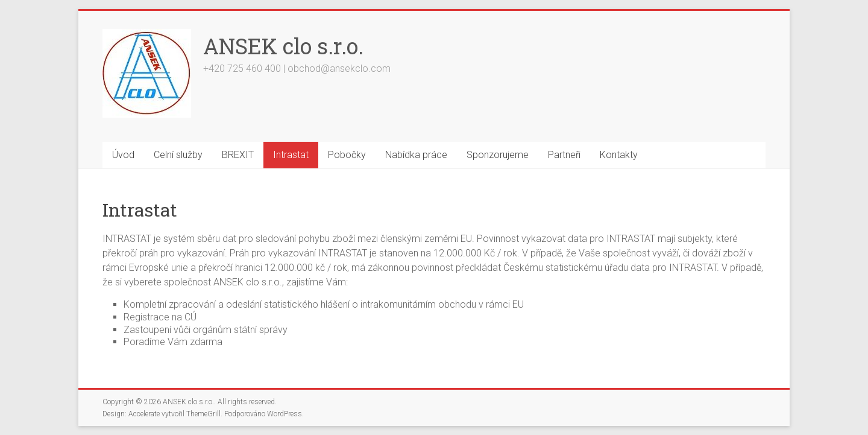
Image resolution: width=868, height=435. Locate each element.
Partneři (564, 155)
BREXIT (238, 155)
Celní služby (178, 155)
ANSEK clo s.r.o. (283, 46)
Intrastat (291, 155)
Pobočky (347, 155)
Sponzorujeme (498, 155)
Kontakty (619, 155)
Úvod (123, 155)
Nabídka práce (416, 155)
